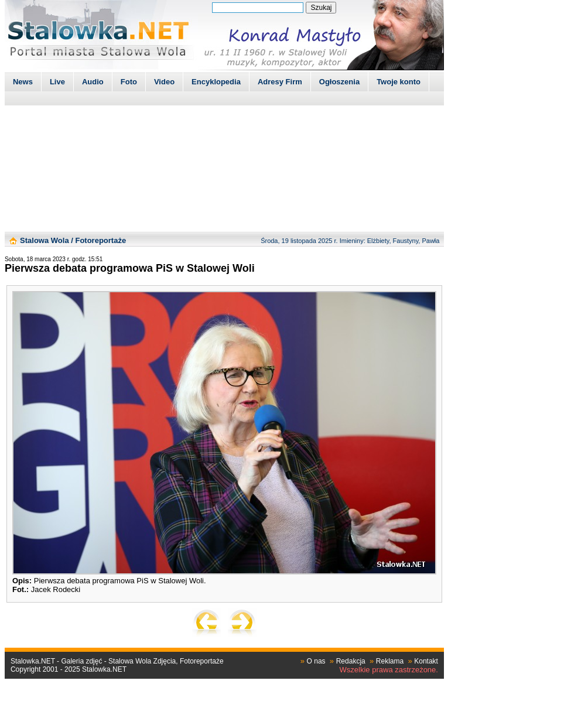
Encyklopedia (216, 82)
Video (164, 82)
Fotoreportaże (100, 240)
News (23, 82)
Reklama (390, 661)
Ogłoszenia (339, 82)
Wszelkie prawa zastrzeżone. (389, 670)
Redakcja (351, 661)
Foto (129, 82)
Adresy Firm (280, 82)
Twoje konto (399, 82)
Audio (93, 82)
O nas (316, 661)
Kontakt (426, 661)
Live (57, 82)
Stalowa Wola (45, 240)
